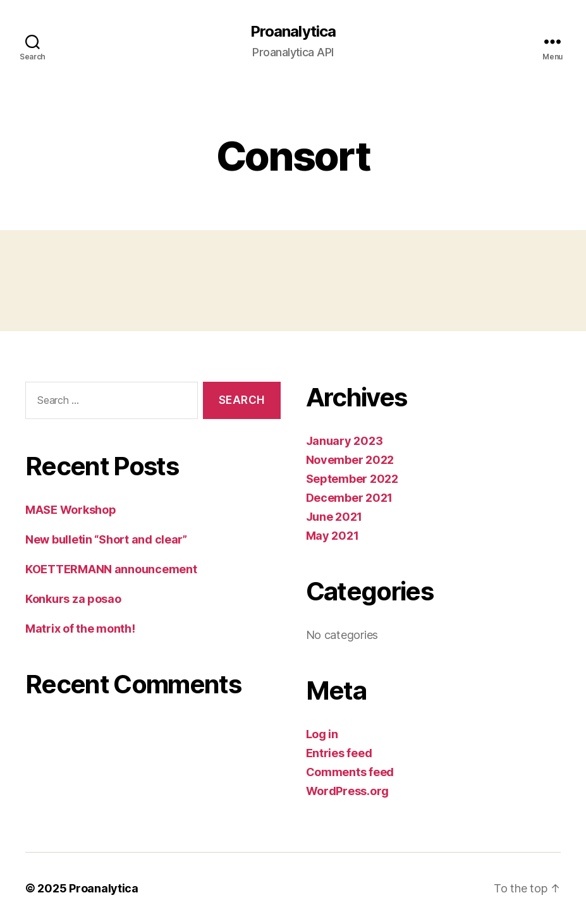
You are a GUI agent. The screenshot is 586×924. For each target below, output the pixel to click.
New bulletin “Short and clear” (106, 539)
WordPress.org (348, 791)
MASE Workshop (71, 510)
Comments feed (350, 772)
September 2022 (352, 479)
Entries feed (339, 753)
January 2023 (345, 441)
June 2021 (334, 517)
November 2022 (350, 460)
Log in (322, 734)
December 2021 (350, 498)
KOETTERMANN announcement (111, 569)
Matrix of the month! (80, 629)
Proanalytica (293, 32)
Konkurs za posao (73, 599)
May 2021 (333, 536)
